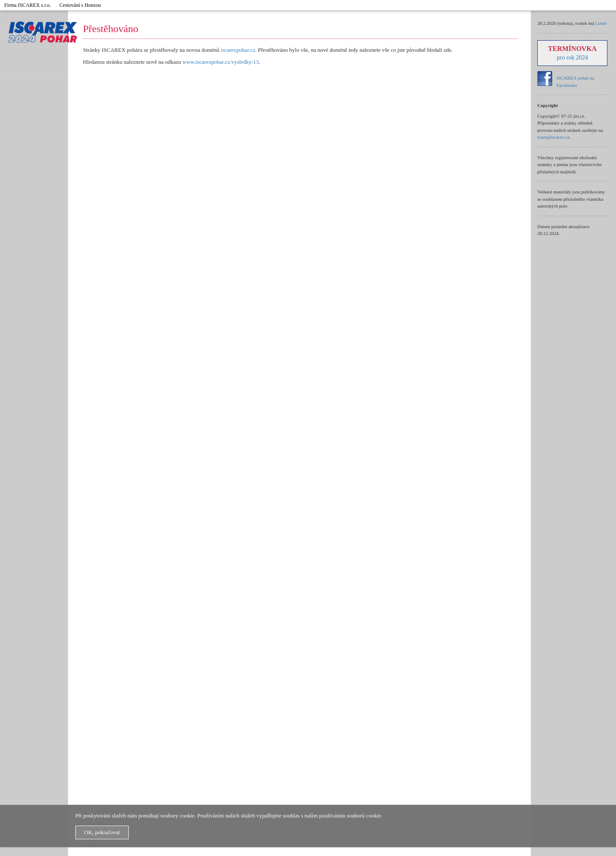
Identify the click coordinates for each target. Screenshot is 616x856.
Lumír (601, 23)
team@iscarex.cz (553, 137)
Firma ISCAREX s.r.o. (28, 5)
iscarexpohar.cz (238, 50)
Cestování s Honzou (80, 5)
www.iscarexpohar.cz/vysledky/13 (220, 62)
